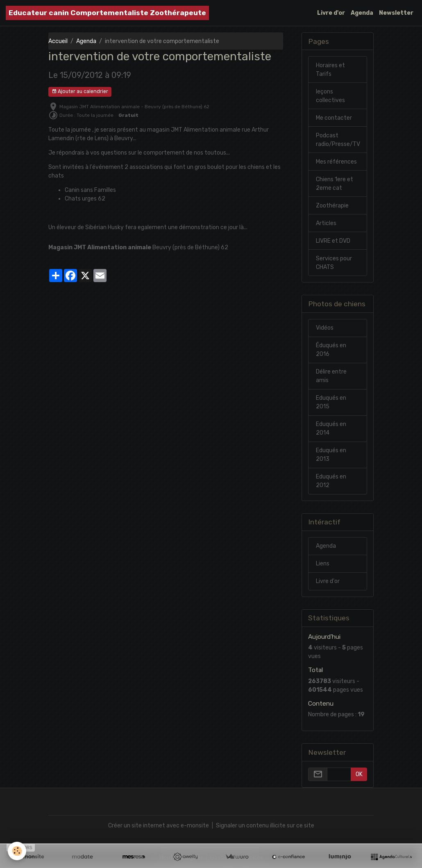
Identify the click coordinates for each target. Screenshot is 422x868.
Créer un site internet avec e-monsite (159, 826)
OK (359, 774)
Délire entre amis (331, 376)
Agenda (362, 13)
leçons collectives (330, 96)
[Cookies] (17, 851)
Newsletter (396, 13)
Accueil (58, 41)
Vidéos (325, 328)
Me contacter (334, 118)
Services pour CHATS (334, 263)
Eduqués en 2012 (331, 481)
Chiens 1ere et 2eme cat (335, 184)
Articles (326, 223)
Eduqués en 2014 (331, 428)
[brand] (107, 13)
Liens (323, 564)
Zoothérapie (332, 206)
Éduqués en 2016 (331, 350)
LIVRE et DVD (333, 241)
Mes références (336, 162)
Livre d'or (331, 13)
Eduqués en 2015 (331, 402)
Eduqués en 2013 (331, 455)
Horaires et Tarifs (330, 70)
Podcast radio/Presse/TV (338, 140)
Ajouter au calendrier (80, 92)
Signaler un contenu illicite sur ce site (265, 826)
